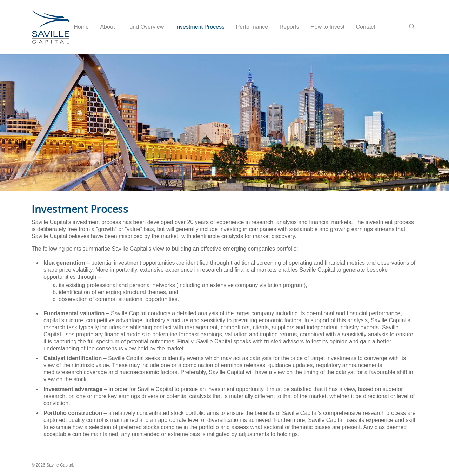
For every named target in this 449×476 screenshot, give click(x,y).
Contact (366, 27)
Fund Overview (145, 27)
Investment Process (200, 27)
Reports (289, 27)
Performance (252, 27)
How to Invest (327, 27)
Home (81, 27)
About (107, 27)
